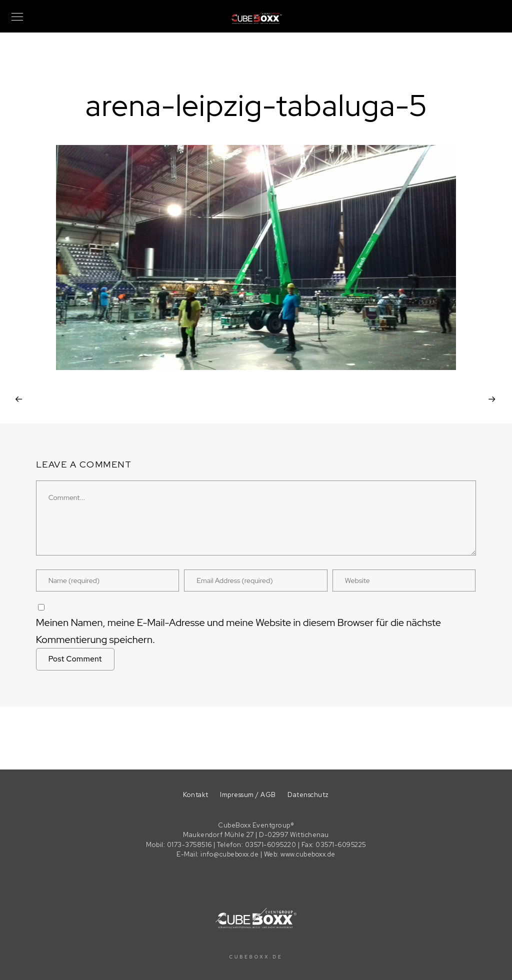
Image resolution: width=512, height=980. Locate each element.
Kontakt (196, 795)
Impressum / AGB (248, 795)
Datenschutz (308, 795)
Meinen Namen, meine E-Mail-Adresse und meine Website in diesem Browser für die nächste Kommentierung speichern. (238, 631)
